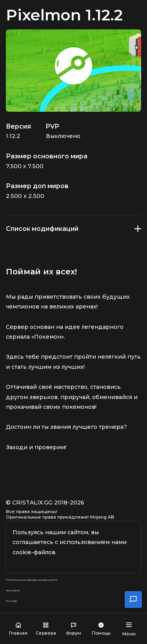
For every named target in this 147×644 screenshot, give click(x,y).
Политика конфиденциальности (54, 587)
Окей (74, 557)
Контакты (20, 600)
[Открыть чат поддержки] (133, 600)
